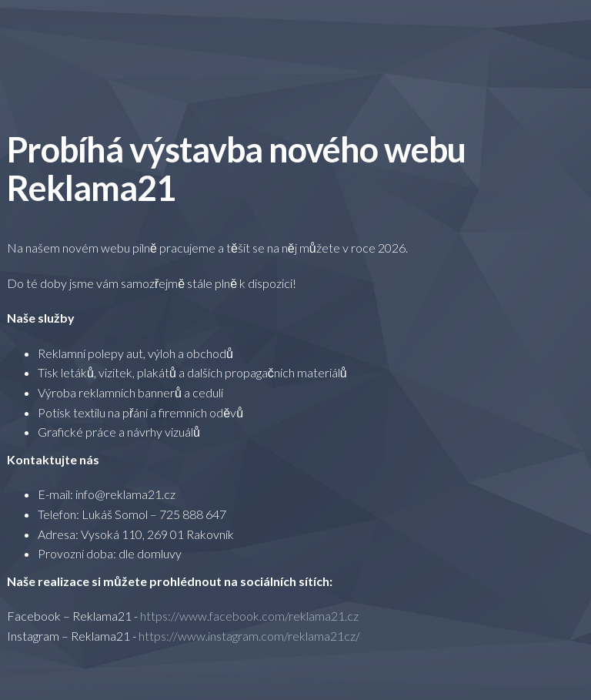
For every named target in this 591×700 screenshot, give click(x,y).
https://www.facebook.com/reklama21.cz (249, 616)
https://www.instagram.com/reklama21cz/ (249, 636)
